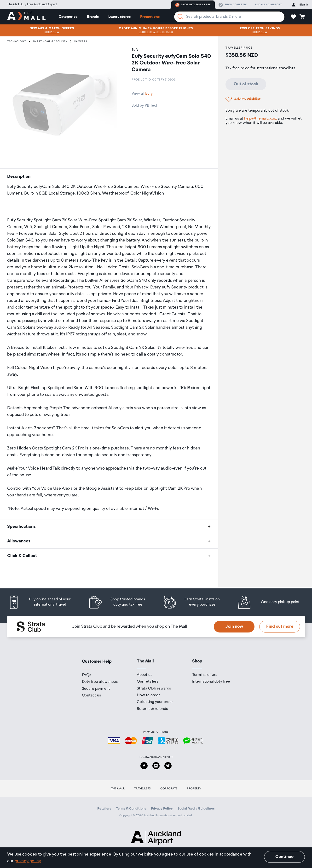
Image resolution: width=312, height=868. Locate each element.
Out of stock (246, 84)
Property (194, 789)
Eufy (149, 94)
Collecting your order (155, 702)
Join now (234, 627)
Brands (93, 17)
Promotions (150, 17)
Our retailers (147, 682)
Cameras (81, 41)
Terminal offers (205, 675)
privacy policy (28, 861)
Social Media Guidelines (196, 809)
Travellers (142, 789)
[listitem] (44, 602)
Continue (284, 857)
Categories (68, 17)
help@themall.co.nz (260, 118)
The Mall (118, 789)
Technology (17, 41)
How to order (148, 695)
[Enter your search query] (229, 17)
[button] (293, 17)
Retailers (104, 809)
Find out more (280, 627)
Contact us (91, 696)
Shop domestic (233, 5)
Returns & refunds (152, 709)
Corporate (169, 789)
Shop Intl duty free (193, 5)
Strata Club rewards (154, 689)
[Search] (180, 17)
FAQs (87, 675)
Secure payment (96, 689)
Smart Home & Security (50, 41)
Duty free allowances (100, 682)
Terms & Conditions (131, 809)
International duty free (211, 682)
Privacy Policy (162, 809)
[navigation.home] (26, 17)
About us (144, 675)
